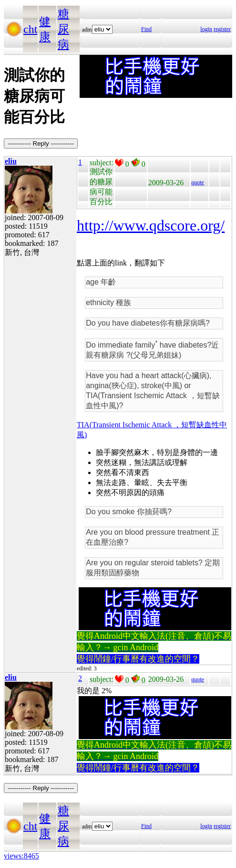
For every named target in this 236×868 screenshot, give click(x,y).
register (222, 29)
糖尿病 (63, 29)
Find (146, 29)
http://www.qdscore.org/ (151, 225)
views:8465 (21, 856)
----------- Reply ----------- (41, 143)
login (206, 29)
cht (30, 29)
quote (198, 182)
